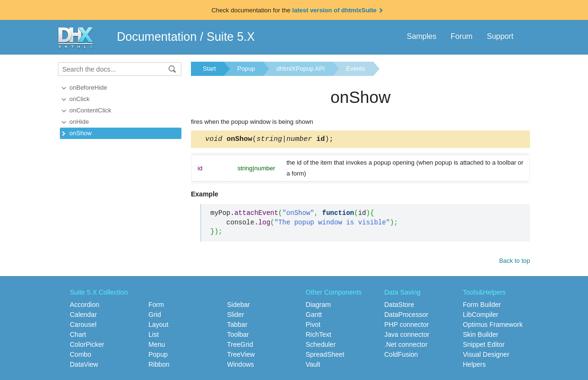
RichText (319, 334)
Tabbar (237, 324)
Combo (81, 354)
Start (209, 69)
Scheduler (321, 344)
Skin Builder (481, 334)
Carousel (83, 324)
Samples (421, 36)
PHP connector (407, 324)
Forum (462, 36)
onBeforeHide (88, 88)
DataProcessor (406, 315)
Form (156, 305)
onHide (79, 122)
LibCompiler (481, 315)
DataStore (399, 305)
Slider (236, 315)
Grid (155, 315)
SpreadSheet (325, 354)
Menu (157, 344)
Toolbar (238, 334)
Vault (313, 364)
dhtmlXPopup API (301, 69)
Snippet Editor (484, 344)
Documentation (157, 37)
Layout (159, 324)
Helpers (474, 364)
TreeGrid (240, 344)
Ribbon (159, 364)
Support (500, 36)
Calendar (83, 315)
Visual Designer (486, 354)
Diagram (318, 305)
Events (356, 69)
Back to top (515, 262)
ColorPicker (87, 344)
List (154, 334)
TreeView (241, 354)
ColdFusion (401, 354)
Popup (246, 69)
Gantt (314, 315)
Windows (241, 364)
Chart (78, 334)
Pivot (313, 324)
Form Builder (482, 305)
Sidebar (238, 305)
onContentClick (90, 110)
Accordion (85, 305)
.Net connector (406, 344)
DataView (84, 364)
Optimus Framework (493, 324)
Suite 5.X (231, 37)
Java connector (407, 334)
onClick (80, 99)
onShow (81, 133)
